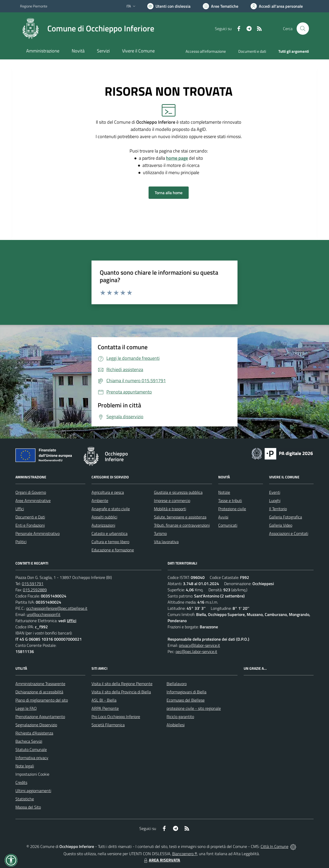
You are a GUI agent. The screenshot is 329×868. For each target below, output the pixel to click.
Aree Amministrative (33, 500)
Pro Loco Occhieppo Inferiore (116, 717)
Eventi (275, 492)
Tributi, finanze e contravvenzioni (182, 525)
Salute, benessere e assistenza (180, 517)
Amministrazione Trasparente (40, 684)
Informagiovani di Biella (186, 692)
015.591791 (33, 584)
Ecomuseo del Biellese (186, 700)
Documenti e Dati (30, 517)
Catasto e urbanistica (109, 533)
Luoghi (275, 500)
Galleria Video (281, 525)
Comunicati (228, 525)
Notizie (224, 492)
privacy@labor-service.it (199, 645)
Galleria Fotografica (286, 517)
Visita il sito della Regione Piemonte (122, 684)
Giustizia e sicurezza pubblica (178, 492)
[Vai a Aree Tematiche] (221, 6)
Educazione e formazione (113, 550)
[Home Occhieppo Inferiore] (87, 29)
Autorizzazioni (103, 525)
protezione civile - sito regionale (194, 708)
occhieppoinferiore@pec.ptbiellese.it (57, 608)
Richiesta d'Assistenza (34, 733)
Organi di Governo (31, 492)
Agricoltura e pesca (108, 492)
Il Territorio (278, 509)
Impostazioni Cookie (32, 774)
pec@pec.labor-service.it (196, 651)
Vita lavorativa (166, 542)
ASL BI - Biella (104, 700)
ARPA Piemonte (105, 708)
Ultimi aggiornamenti (33, 791)
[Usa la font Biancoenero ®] (169, 6)
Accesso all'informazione (206, 51)
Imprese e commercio (172, 500)
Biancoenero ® (185, 854)
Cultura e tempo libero (110, 542)
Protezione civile (232, 509)
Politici (21, 542)
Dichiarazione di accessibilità (39, 692)
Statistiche (25, 799)
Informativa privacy (32, 758)
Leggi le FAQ (26, 708)
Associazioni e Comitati (289, 533)
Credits (21, 782)
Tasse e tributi (230, 500)
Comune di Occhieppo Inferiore (101, 28)
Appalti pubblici (104, 517)
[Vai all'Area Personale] (277, 6)
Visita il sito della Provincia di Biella (121, 692)
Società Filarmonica (108, 725)
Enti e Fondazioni (30, 525)
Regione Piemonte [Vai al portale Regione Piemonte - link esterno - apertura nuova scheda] (34, 6)
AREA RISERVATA (161, 860)
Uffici (20, 509)
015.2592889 (35, 590)
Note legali (25, 766)
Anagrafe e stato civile (111, 509)
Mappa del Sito (28, 807)
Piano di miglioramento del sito (42, 700)
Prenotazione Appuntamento (40, 717)
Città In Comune (275, 846)
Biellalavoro (177, 684)
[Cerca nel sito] (303, 29)
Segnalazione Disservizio (36, 725)
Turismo (160, 533)
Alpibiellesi (176, 725)
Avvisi (223, 517)
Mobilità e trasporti (170, 509)
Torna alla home (169, 193)
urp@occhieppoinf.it (44, 614)
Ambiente (100, 500)
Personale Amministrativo (38, 533)
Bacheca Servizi (29, 741)
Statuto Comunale (31, 749)
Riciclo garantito (180, 717)
